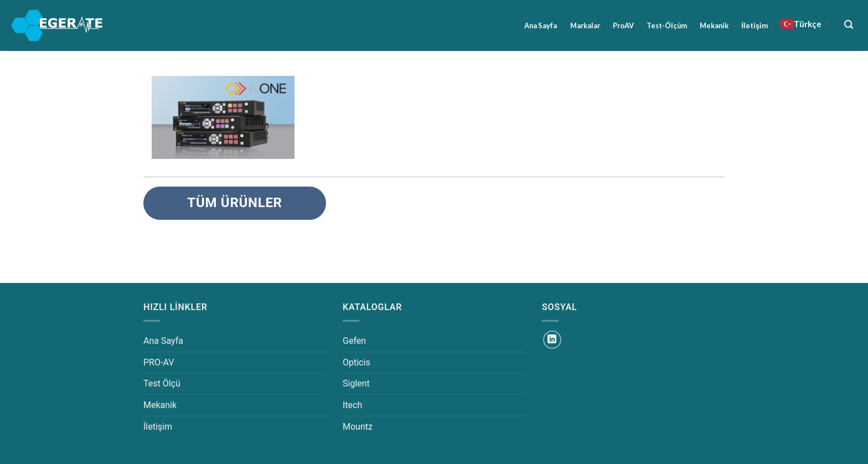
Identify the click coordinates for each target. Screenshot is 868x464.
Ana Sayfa (541, 25)
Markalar (585, 25)
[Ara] (849, 25)
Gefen (354, 341)
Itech (352, 405)
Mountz (358, 427)
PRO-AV (159, 362)
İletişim (755, 25)
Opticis (356, 362)
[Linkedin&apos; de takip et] (552, 340)
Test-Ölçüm (667, 25)
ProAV (623, 25)
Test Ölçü (162, 383)
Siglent (356, 383)
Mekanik (714, 25)
